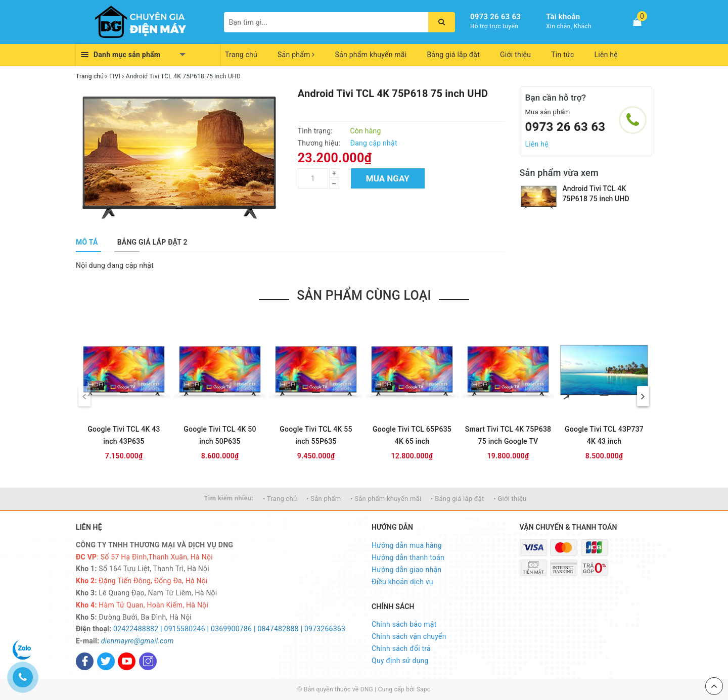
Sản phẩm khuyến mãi (371, 55)
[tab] (87, 242)
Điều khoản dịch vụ (402, 582)
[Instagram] (148, 661)
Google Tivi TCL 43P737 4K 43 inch (604, 435)
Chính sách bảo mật (404, 624)
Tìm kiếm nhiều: (229, 498)
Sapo (424, 689)
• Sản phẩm (324, 499)
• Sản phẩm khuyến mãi (386, 499)
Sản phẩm (296, 55)
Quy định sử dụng (400, 661)
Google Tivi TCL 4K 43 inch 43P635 (124, 435)
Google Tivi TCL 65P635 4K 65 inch (412, 435)
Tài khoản (563, 17)
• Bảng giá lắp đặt (458, 499)
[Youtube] (127, 661)
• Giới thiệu (510, 499)
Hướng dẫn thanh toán (408, 557)
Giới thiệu (515, 55)
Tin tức (562, 55)
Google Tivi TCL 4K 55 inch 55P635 (316, 435)
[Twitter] (106, 661)
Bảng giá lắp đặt (453, 55)
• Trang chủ (280, 499)
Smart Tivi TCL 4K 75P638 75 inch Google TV (508, 435)
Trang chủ (241, 55)
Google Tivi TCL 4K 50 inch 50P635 (220, 435)
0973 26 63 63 (495, 17)
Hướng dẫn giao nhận (406, 570)
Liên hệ (606, 55)
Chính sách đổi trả (401, 648)
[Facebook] (85, 661)
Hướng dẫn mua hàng (407, 545)
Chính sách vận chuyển (409, 636)
